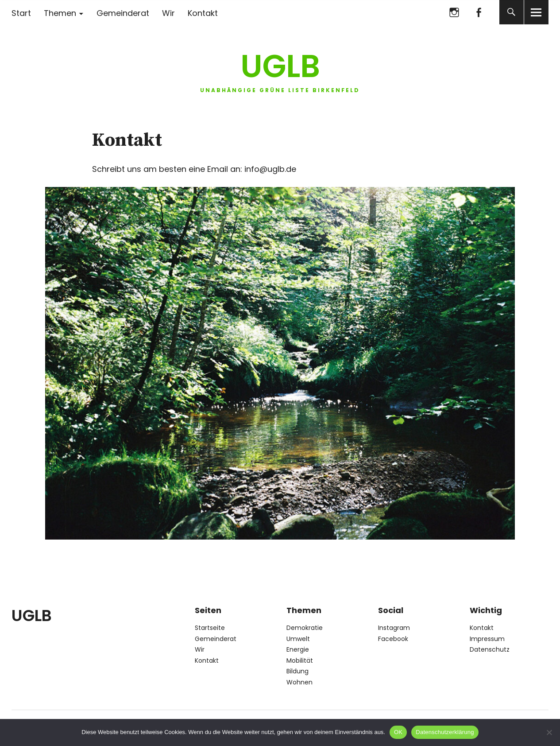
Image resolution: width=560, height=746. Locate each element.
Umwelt (298, 639)
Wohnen (299, 682)
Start (21, 13)
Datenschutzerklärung (445, 732)
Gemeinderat (123, 13)
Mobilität (300, 661)
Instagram (454, 12)
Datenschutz (490, 649)
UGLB (280, 66)
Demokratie (305, 628)
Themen (60, 13)
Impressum (487, 639)
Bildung (297, 671)
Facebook (479, 12)
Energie (298, 649)
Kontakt (203, 13)
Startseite (210, 628)
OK (398, 732)
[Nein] (549, 732)
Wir (168, 13)
